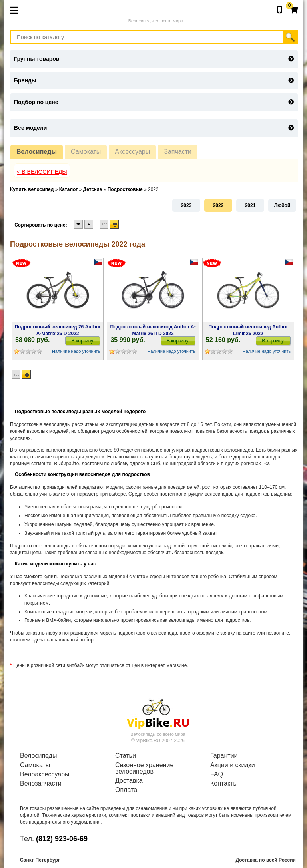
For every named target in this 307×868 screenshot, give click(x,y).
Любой (282, 205)
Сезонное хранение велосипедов (144, 768)
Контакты (224, 784)
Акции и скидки (233, 765)
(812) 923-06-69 (62, 839)
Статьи (126, 756)
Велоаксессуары (45, 774)
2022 (218, 205)
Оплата (126, 790)
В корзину (83, 341)
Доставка (129, 781)
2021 (250, 205)
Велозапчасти (41, 784)
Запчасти (178, 152)
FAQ (217, 774)
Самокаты (86, 152)
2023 (186, 205)
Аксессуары (132, 152)
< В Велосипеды (42, 172)
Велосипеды (37, 152)
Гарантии (224, 756)
